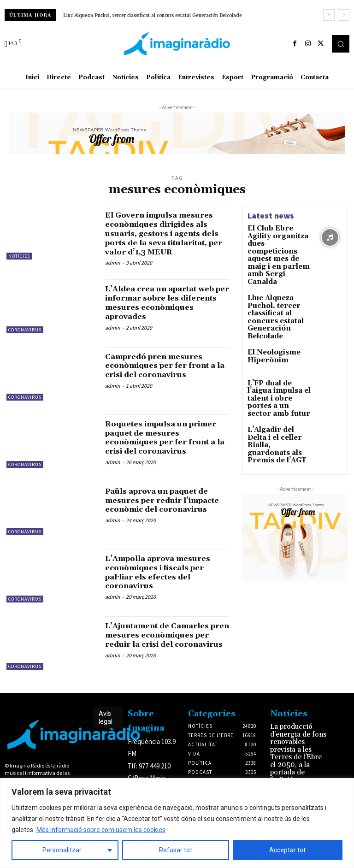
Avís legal (106, 727)
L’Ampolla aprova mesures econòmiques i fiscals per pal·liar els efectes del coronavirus (165, 581)
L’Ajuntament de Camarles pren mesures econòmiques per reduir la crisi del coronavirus (165, 649)
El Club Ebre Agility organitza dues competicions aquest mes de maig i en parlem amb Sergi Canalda (278, 244)
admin (113, 272)
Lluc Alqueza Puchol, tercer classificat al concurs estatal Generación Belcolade (153, 16)
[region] (177, 823)
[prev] (329, 15)
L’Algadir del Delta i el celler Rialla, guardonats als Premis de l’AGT (280, 384)
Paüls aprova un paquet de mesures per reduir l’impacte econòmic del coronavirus (164, 514)
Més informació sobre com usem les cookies (101, 830)
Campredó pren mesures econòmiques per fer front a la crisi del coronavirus (164, 375)
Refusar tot (176, 850)
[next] (344, 15)
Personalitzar (62, 850)
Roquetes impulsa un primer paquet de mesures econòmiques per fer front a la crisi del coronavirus (165, 447)
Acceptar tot (287, 850)
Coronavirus (25, 339)
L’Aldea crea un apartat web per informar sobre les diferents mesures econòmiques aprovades (167, 312)
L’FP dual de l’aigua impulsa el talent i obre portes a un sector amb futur (277, 350)
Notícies (19, 256)
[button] (341, 44)
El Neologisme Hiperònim (269, 312)
